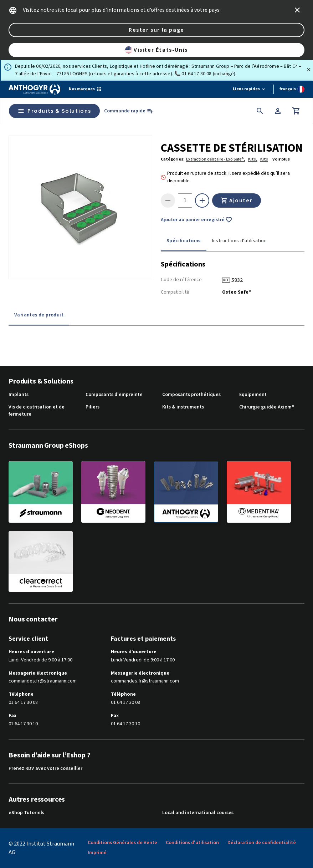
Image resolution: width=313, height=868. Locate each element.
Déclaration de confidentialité (262, 843)
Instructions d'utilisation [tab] (239, 241)
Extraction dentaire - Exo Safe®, (216, 159)
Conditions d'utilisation (192, 843)
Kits (264, 159)
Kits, (253, 159)
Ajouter (237, 200)
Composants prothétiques (191, 395)
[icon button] (297, 10)
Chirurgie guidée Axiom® (267, 407)
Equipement (253, 395)
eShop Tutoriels (26, 813)
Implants (19, 395)
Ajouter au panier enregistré (197, 220)
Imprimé (97, 853)
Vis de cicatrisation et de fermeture (37, 411)
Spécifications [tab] (184, 241)
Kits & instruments (183, 407)
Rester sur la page (156, 30)
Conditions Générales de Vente (122, 843)
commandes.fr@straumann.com (43, 681)
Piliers (93, 407)
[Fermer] (309, 70)
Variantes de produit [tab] (39, 315)
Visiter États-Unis (156, 50)
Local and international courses (198, 813)
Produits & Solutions (54, 111)
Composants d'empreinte (114, 395)
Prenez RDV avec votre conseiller (45, 769)
